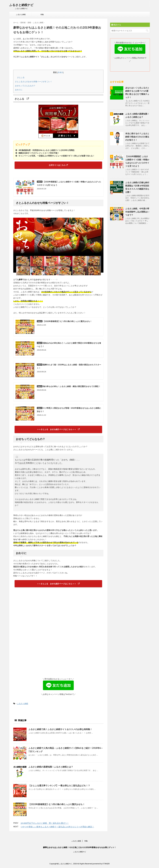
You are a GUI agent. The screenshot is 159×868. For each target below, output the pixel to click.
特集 (42, 14)
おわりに (19, 90)
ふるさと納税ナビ (21, 5)
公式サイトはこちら (58, 165)
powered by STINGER (101, 864)
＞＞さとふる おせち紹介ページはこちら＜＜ (58, 429)
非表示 (60, 72)
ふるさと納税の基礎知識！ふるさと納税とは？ (51, 767)
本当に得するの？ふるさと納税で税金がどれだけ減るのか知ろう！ (137, 137)
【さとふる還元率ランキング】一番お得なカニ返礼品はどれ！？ (59, 786)
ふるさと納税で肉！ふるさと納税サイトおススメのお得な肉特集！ (60, 729)
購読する (116, 25)
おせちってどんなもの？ (25, 86)
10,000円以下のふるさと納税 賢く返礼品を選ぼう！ (45, 823)
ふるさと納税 (21, 14)
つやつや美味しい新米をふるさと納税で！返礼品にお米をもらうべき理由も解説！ (57, 827)
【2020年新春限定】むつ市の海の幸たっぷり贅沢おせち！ (57, 804)
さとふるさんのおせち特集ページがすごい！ (34, 82)
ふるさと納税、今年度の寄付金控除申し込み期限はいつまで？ (137, 212)
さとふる (22, 77)
